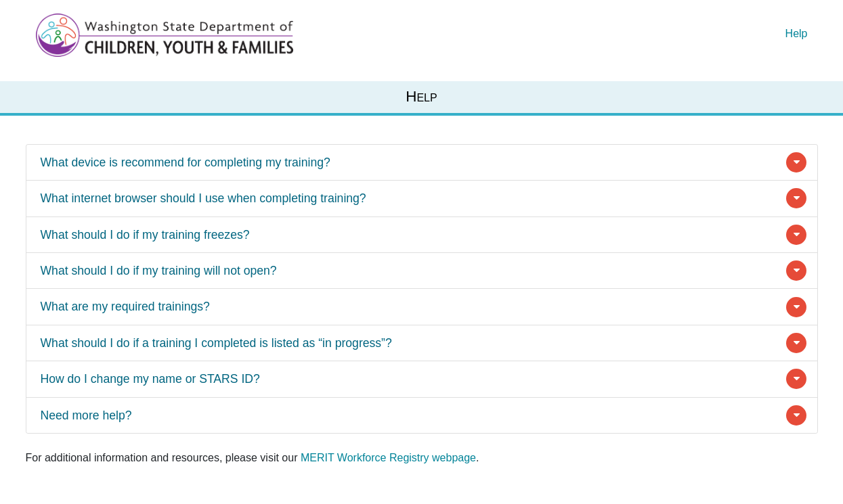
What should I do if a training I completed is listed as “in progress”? (216, 343)
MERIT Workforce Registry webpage (388, 458)
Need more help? (86, 415)
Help (797, 33)
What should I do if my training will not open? (159, 271)
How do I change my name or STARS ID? (150, 379)
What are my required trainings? (125, 306)
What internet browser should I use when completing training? (203, 198)
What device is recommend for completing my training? (186, 162)
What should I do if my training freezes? (145, 235)
